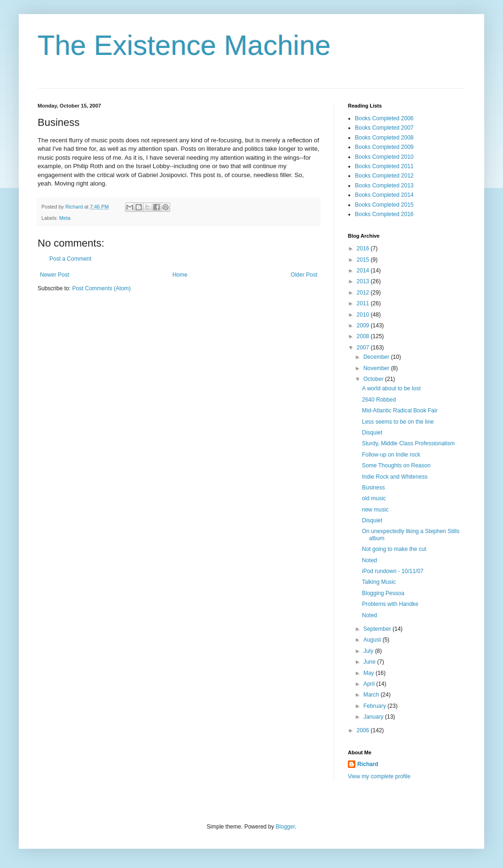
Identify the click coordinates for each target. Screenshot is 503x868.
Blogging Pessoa (383, 593)
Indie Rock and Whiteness (395, 477)
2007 (364, 348)
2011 (364, 303)
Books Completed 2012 (384, 176)
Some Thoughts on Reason (396, 465)
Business (373, 488)
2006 (364, 730)
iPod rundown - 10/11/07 (393, 571)
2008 (364, 336)
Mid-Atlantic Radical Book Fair (400, 411)
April (370, 684)
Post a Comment (70, 259)
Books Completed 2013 (384, 186)
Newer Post (55, 275)
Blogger (285, 827)
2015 (364, 260)
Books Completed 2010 (384, 157)
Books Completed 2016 (384, 214)
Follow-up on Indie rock (391, 455)
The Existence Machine (184, 45)
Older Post (304, 275)
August (373, 640)
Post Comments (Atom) (101, 288)
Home (180, 275)
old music (374, 498)
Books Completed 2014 (384, 195)
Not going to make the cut (394, 549)
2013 (364, 281)
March (372, 695)
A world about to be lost (391, 388)
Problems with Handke (390, 604)
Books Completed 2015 (384, 205)
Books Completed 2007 (384, 128)
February (375, 706)
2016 (364, 248)
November (377, 368)
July (369, 651)
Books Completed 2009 (384, 147)
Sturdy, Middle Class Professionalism (408, 443)
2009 (364, 325)
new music (375, 510)
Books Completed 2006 (384, 118)
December (377, 357)
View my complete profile (379, 776)
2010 (364, 315)
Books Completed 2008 (384, 138)
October (374, 379)
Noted (369, 560)
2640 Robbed (379, 400)
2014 (364, 271)
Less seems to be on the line (398, 422)
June (370, 662)
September (378, 629)
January (374, 717)
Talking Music (379, 582)
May (369, 673)
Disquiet (372, 433)
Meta (65, 218)
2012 (364, 293)
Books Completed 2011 (384, 166)
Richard (368, 764)
